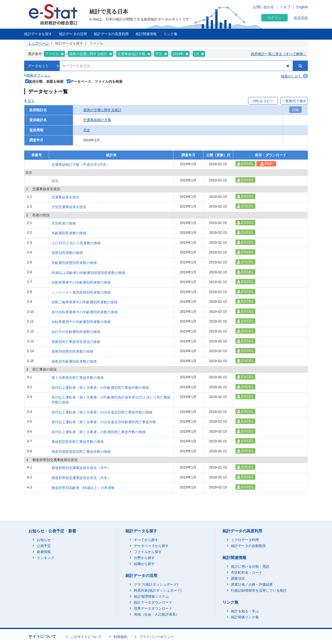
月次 (87, 130)
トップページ (38, 43)
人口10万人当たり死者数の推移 (76, 243)
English (302, 7)
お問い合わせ (264, 7)
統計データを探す (38, 34)
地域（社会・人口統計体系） (157, 614)
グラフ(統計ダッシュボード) (156, 584)
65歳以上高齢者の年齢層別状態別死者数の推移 (88, 273)
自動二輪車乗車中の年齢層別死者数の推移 (85, 302)
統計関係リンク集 (245, 617)
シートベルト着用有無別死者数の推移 (81, 292)
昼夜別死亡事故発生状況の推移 (76, 342)
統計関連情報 (146, 34)
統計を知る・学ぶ (245, 611)
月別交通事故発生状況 (69, 207)
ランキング (46, 558)
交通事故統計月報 (97, 120)
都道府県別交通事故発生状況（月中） (81, 468)
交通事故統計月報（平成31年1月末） (81, 164)
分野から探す (144, 558)
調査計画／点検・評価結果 (252, 584)
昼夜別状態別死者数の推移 (72, 351)
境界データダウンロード (153, 608)
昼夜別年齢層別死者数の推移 (74, 361)
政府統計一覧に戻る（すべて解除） (279, 54)
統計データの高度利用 (111, 34)
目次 (55, 181)
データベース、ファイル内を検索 (95, 81)
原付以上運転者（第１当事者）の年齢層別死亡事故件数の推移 (100, 388)
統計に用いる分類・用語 (250, 566)
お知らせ (44, 540)
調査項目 (238, 578)
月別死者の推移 (64, 223)
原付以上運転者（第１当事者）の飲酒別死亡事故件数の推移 (99, 432)
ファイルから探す (148, 552)
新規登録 (301, 18)
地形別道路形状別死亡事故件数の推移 (81, 452)
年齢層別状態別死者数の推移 (74, 263)
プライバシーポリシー (157, 637)
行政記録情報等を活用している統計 (259, 590)
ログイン (275, 18)
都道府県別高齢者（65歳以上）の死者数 (83, 488)
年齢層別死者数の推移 (69, 233)
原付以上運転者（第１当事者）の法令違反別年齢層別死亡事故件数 (104, 422)
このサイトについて (86, 637)
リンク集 (170, 34)
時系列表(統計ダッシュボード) (158, 590)
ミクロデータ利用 (245, 540)
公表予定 (44, 546)
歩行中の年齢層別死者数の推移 (76, 332)
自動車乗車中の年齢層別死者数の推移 (81, 282)
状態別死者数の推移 (67, 253)
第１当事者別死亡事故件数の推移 (78, 378)
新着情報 (44, 552)
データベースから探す (151, 546)
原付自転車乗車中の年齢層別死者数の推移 (85, 312)
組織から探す (144, 564)
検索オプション (37, 75)
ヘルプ (285, 7)
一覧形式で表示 (294, 101)
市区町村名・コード (247, 572)
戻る (29, 101)
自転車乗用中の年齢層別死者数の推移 (81, 322)
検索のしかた (294, 76)
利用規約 (120, 637)
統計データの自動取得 (248, 546)
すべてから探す (146, 540)
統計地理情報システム (151, 596)
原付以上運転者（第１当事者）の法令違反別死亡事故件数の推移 (102, 412)
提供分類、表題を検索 (44, 81)
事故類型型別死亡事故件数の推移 (78, 442)
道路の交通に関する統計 (102, 110)
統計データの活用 (73, 34)
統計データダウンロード (153, 602)
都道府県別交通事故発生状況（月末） (81, 478)
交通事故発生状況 (65, 197)
